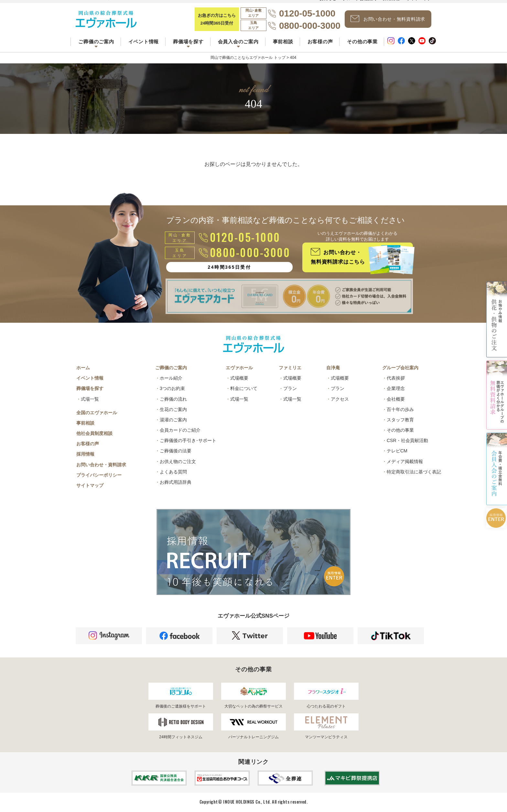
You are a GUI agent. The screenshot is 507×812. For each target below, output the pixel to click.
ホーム (83, 368)
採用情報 (85, 454)
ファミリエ (290, 368)
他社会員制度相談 (94, 433)
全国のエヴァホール (97, 413)
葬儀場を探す (90, 388)
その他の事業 (362, 42)
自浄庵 (333, 368)
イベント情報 (144, 42)
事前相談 (283, 42)
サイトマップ (90, 485)
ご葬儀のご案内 (171, 368)
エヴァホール (239, 368)
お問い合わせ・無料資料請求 (388, 19)
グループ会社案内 (400, 368)
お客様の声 (320, 42)
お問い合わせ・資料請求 (101, 465)
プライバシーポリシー (99, 475)
